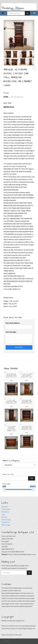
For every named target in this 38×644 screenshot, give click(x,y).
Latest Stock (6, 509)
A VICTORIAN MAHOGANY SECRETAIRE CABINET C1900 (11, 429)
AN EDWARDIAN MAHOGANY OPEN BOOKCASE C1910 (27, 402)
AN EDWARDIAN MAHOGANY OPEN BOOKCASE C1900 (11, 376)
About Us (5, 507)
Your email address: (13, 323)
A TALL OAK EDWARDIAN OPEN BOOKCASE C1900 (11, 402)
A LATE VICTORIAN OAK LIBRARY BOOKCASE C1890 (27, 376)
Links (3, 514)
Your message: (11, 332)
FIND (32, 478)
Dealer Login (6, 525)
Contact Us (5, 522)
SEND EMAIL (19, 347)
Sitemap (6, 641)
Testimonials (6, 520)
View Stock (5, 512)
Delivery (4, 517)
